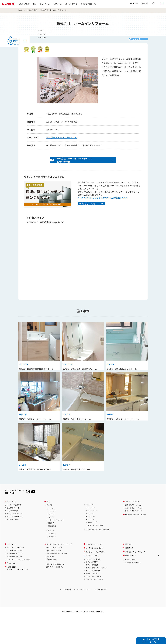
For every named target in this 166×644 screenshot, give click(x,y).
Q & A (54, 578)
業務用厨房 (52, 553)
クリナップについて (97, 4)
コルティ (51, 545)
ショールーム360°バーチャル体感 (18, 587)
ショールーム (53, 4)
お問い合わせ (56, 591)
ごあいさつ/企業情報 (93, 587)
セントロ (51, 536)
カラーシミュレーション (134, 535)
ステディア (52, 539)
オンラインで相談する (15, 578)
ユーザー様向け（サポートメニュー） (60, 572)
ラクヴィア (52, 564)
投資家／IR (129, 575)
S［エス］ (91, 541)
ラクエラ (51, 542)
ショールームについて (15, 581)
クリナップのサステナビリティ (97, 595)
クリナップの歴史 (92, 592)
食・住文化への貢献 (93, 598)
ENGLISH (134, 3)
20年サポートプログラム (55, 594)
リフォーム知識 (12, 547)
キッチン (50, 532)
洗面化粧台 (90, 532)
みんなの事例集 (12, 538)
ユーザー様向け (80, 4)
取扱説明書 (50, 584)
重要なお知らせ (52, 587)
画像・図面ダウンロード (134, 538)
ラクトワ (91, 547)
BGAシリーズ (92, 550)
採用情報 (128, 572)
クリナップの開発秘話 (15, 544)
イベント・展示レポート (94, 607)
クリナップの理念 (92, 589)
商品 (48, 529)
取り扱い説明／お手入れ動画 (57, 581)
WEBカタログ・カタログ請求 (136, 542)
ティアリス (91, 535)
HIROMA (51, 550)
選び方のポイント (13, 535)
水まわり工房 (32, 10)
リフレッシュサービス (94, 572)
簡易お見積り (134, 532)
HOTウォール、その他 (96, 553)
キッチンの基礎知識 (14, 532)
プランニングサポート (133, 529)
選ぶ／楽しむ (12, 529)
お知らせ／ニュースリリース (135, 579)
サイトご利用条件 (65, 617)
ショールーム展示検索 (15, 584)
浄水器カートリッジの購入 (95, 579)
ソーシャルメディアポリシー (83, 617)
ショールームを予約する (16, 575)
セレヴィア (52, 561)
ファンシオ (92, 544)
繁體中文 (145, 3)
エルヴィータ (92, 538)
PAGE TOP (83, 629)
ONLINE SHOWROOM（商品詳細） (98, 557)
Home (20, 10)
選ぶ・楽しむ (33, 4)
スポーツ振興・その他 (94, 604)
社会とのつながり (92, 601)
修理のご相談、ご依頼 (54, 575)
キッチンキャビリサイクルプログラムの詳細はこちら (103, 204)
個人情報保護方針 (101, 617)
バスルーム (50, 557)
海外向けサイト (131, 583)
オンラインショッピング (94, 575)
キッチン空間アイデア (15, 541)
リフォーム (66, 4)
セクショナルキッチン (56, 547)
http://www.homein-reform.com (61, 140)
